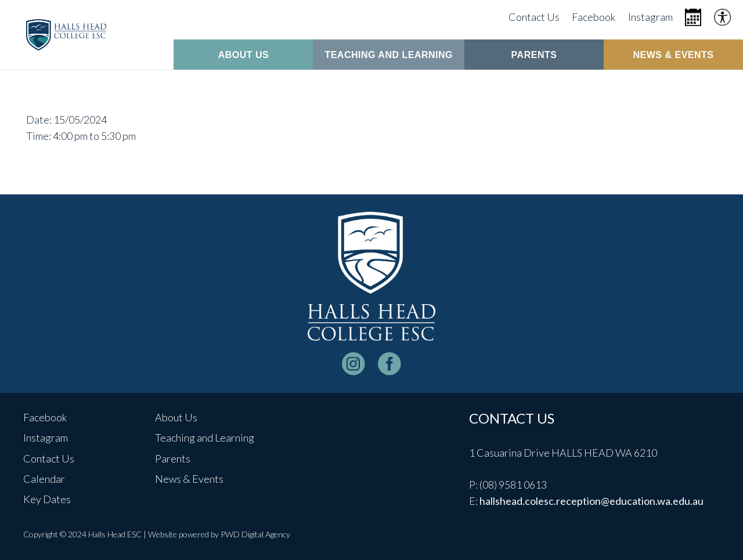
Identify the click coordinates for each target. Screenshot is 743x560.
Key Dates (47, 499)
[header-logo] (66, 35)
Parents (173, 458)
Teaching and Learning (205, 438)
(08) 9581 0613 (513, 485)
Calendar (44, 479)
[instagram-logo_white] (354, 364)
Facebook (45, 417)
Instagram (46, 438)
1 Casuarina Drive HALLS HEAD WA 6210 (563, 453)
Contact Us (49, 458)
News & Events (189, 479)
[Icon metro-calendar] (693, 17)
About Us (176, 417)
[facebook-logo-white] (389, 364)
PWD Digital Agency (255, 534)
